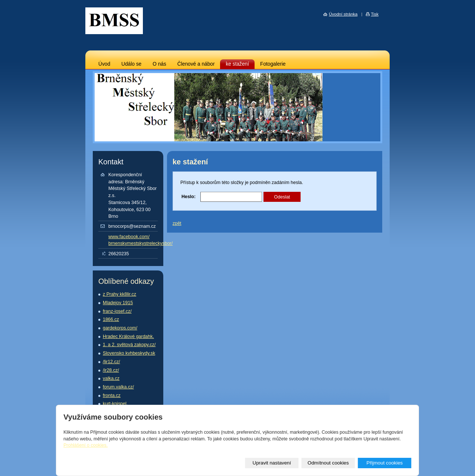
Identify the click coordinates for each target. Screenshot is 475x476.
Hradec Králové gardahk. (128, 337)
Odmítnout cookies (328, 463)
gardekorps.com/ (120, 328)
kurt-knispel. (115, 404)
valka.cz (111, 378)
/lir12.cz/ (111, 362)
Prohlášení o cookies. (86, 445)
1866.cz (111, 319)
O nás (159, 64)
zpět (177, 223)
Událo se (131, 64)
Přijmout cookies (384, 463)
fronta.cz (112, 395)
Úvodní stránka (343, 14)
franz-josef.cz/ (117, 311)
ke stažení (237, 64)
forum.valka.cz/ (118, 387)
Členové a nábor (196, 64)
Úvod (104, 64)
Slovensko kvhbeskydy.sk (129, 353)
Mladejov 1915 (118, 303)
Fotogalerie (273, 64)
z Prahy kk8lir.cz (119, 294)
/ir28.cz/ (111, 370)
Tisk (375, 14)
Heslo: (189, 197)
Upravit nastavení (272, 463)
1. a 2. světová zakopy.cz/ (129, 345)
